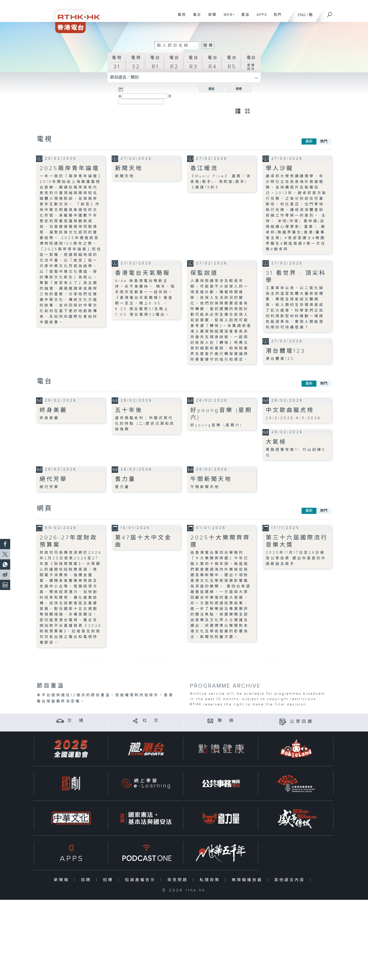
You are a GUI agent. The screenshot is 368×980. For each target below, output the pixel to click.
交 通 (76, 720)
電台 (195, 17)
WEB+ (227, 17)
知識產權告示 (141, 880)
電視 (180, 17)
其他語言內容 (291, 880)
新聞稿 (63, 880)
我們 (276, 17)
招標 (109, 880)
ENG (302, 15)
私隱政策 (211, 880)
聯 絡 (226, 720)
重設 (211, 89)
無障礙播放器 (248, 880)
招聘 (87, 880)
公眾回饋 (302, 721)
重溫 (243, 17)
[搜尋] (330, 13)
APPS (260, 17)
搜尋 (239, 89)
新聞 (210, 17)
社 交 (151, 720)
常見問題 (179, 880)
